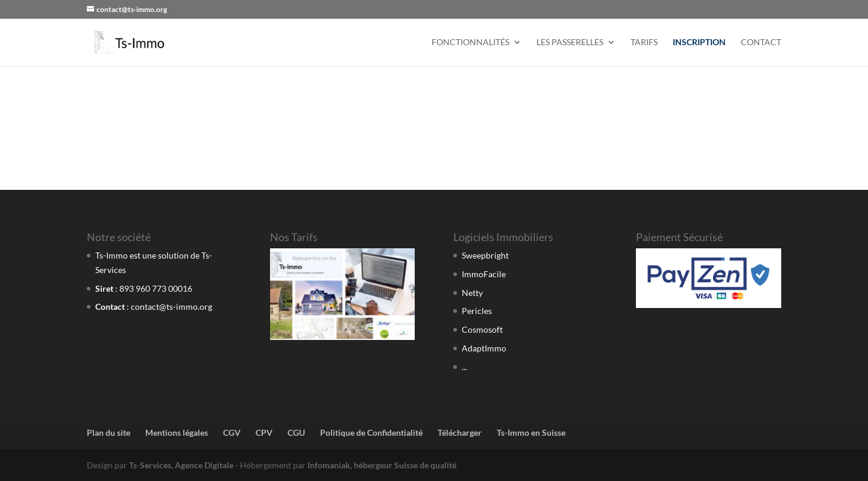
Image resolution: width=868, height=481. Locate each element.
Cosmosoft (482, 329)
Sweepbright (485, 255)
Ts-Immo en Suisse (531, 432)
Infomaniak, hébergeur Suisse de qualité (382, 465)
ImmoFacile (484, 274)
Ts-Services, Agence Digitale (181, 465)
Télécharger (460, 432)
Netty (472, 293)
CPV (264, 432)
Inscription (699, 42)
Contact (761, 42)
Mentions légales (177, 432)
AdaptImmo (484, 348)
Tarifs (644, 42)
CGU (296, 432)
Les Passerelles (570, 42)
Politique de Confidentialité (371, 432)
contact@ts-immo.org (171, 307)
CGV (232, 432)
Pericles (477, 311)
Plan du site (108, 432)
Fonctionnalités (470, 42)
